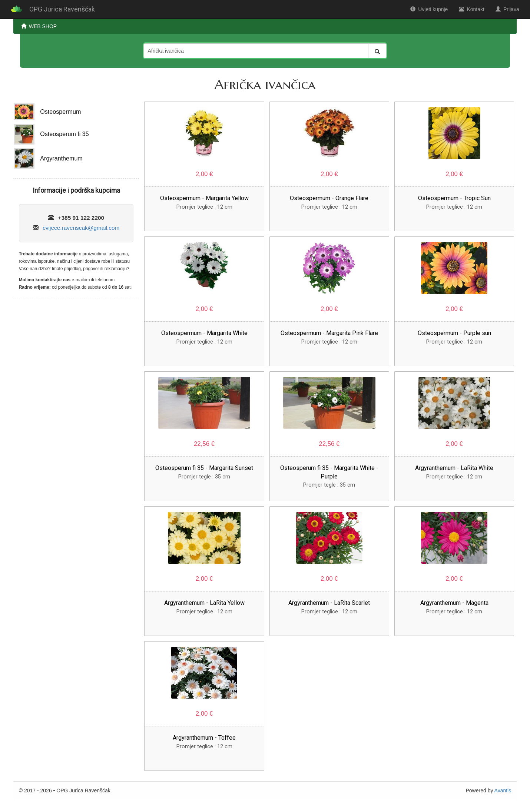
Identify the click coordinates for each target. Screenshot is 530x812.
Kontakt (471, 9)
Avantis (503, 791)
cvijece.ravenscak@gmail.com (81, 228)
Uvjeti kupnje (429, 9)
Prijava (507, 9)
